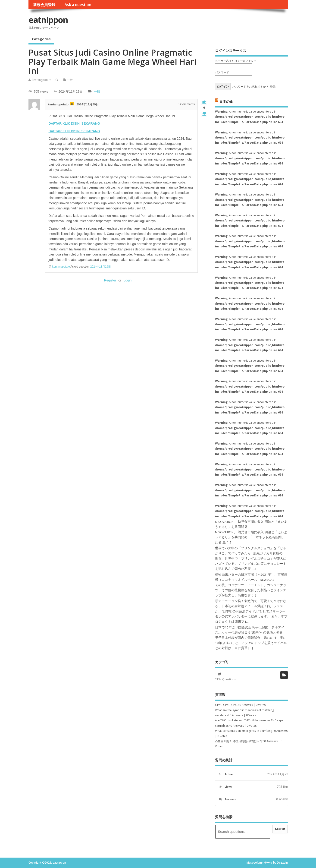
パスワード (222, 72)
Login (128, 280)
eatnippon (48, 20)
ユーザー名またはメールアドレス (236, 61)
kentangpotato (42, 80)
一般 (70, 80)
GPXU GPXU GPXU (227, 705)
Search (280, 829)
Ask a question (78, 5)
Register (110, 280)
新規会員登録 (44, 5)
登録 (273, 87)
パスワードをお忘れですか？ (250, 87)
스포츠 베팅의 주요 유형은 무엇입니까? (239, 741)
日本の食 (226, 101)
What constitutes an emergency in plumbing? (244, 731)
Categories (41, 39)
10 (72, 104)
